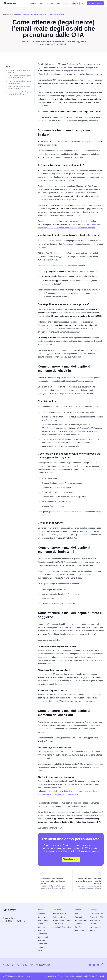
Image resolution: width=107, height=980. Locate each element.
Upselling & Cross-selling (62, 927)
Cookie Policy (63, 976)
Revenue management (61, 921)
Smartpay (41, 927)
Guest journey (58, 924)
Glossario (78, 924)
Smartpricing (42, 934)
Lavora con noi (95, 927)
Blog (76, 914)
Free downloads (81, 921)
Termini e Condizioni (96, 976)
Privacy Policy (51, 976)
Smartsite (41, 940)
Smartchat (41, 917)
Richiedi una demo (97, 914)
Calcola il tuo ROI (96, 917)
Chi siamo (94, 924)
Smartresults (42, 944)
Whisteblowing (75, 976)
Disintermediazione (60, 917)
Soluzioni (44, 3)
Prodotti (33, 3)
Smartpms (41, 930)
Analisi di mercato (59, 914)
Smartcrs (41, 924)
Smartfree (78, 927)
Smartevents (79, 930)
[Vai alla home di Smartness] (10, 3)
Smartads (41, 914)
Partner (93, 930)
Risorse (74, 3)
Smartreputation (44, 937)
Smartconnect (43, 921)
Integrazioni (56, 3)
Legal (85, 976)
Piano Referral (95, 921)
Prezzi (65, 3)
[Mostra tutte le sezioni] (19, 100)
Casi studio (79, 917)
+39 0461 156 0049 (14, 921)
